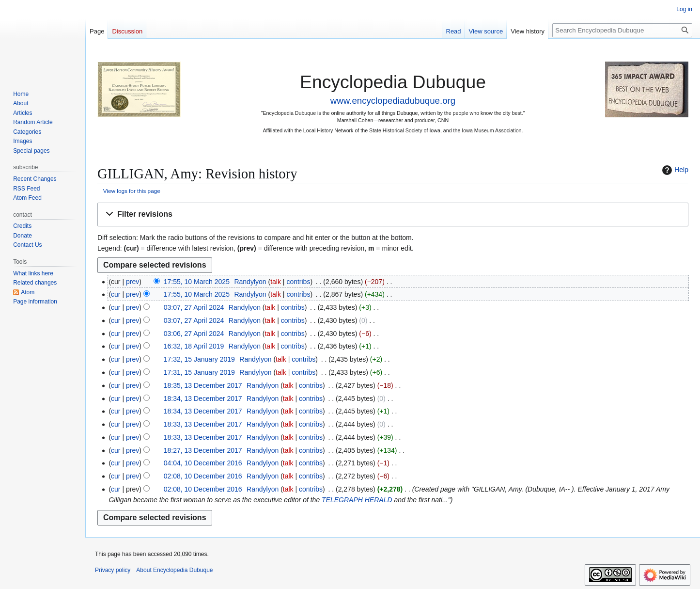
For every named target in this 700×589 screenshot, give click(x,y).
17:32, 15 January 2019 (199, 359)
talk (276, 282)
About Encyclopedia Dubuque (174, 570)
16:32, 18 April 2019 (194, 346)
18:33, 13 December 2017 (203, 424)
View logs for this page (132, 191)
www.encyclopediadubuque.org (393, 101)
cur (116, 294)
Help (674, 170)
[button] (393, 215)
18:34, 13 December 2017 (203, 398)
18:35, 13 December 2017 (203, 385)
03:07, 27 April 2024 (194, 307)
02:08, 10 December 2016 (203, 476)
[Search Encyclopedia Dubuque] (622, 30)
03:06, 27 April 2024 (194, 334)
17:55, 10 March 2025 (197, 282)
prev (132, 282)
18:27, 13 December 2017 (203, 450)
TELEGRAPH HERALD (357, 500)
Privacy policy (113, 570)
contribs (298, 282)
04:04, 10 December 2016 (203, 463)
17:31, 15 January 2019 (199, 372)
